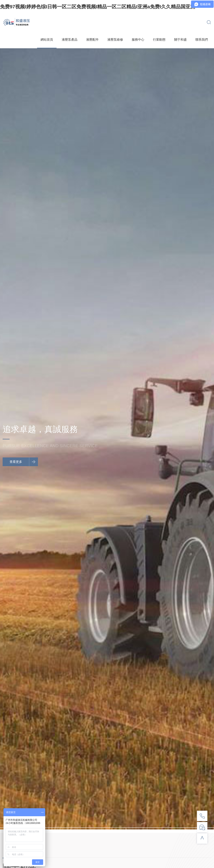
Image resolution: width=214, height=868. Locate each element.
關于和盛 (180, 40)
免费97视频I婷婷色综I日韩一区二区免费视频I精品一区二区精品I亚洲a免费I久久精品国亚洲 (98, 7)
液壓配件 (92, 40)
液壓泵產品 (70, 40)
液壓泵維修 (115, 40)
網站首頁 (47, 40)
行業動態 (159, 40)
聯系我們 (202, 40)
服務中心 (138, 40)
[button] (107, 825)
